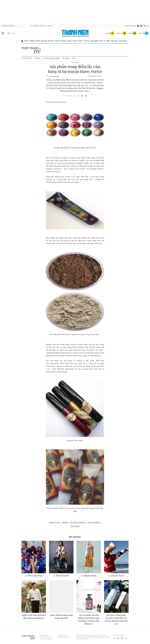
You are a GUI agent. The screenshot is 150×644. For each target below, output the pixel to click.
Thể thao (87, 41)
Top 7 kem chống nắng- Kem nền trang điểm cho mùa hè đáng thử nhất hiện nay (116, 619)
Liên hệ (49, 26)
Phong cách (75, 62)
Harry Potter (54, 523)
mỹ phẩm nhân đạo (78, 523)
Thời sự (26, 41)
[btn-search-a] (9, 33)
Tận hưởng (66, 58)
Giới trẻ (57, 41)
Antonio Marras (117, 576)
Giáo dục (63, 41)
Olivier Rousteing (35, 576)
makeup (65, 523)
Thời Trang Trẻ (54, 76)
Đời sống (44, 41)
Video (108, 41)
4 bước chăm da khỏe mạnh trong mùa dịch (61, 617)
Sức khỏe (51, 41)
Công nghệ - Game (97, 41)
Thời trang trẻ (123, 41)
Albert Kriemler (62, 576)
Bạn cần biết (35, 26)
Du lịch (69, 41)
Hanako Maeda (90, 576)
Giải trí (81, 41)
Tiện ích (43, 26)
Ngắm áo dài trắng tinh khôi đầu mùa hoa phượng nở (34, 617)
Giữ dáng (37, 58)
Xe (104, 41)
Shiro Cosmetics (94, 523)
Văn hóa (75, 41)
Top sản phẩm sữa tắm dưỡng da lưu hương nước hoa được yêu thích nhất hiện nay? (89, 619)
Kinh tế (38, 41)
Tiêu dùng (114, 41)
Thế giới (32, 41)
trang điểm (75, 526)
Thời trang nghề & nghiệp (51, 58)
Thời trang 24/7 (27, 58)
